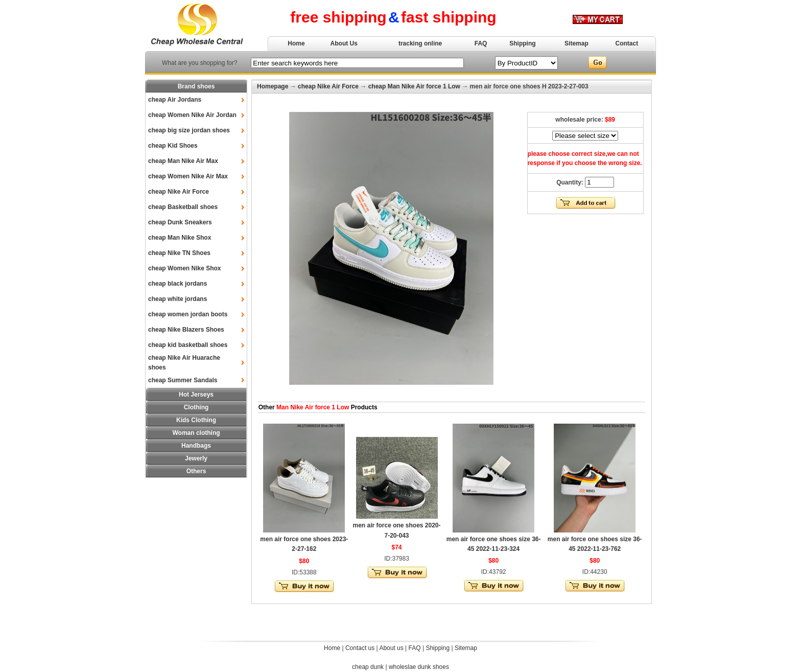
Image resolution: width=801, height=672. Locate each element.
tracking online (420, 43)
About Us (344, 43)
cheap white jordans (178, 299)
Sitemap (576, 43)
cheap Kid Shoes (173, 146)
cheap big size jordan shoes (189, 130)
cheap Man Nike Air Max (183, 161)
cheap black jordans (178, 284)
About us (391, 648)
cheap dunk (368, 667)
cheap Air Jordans (175, 100)
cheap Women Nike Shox (184, 268)
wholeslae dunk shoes (419, 667)
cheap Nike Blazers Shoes (186, 330)
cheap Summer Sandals (183, 380)
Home (296, 43)
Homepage (273, 86)
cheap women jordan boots (188, 314)
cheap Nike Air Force (179, 192)
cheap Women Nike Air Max (188, 176)
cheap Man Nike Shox (180, 238)
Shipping (522, 43)
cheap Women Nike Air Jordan (192, 115)
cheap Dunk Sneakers (180, 222)
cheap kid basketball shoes (188, 345)
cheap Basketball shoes (183, 207)
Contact (627, 43)
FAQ (481, 43)
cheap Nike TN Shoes (179, 253)
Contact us (360, 648)
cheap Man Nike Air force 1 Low (414, 86)
